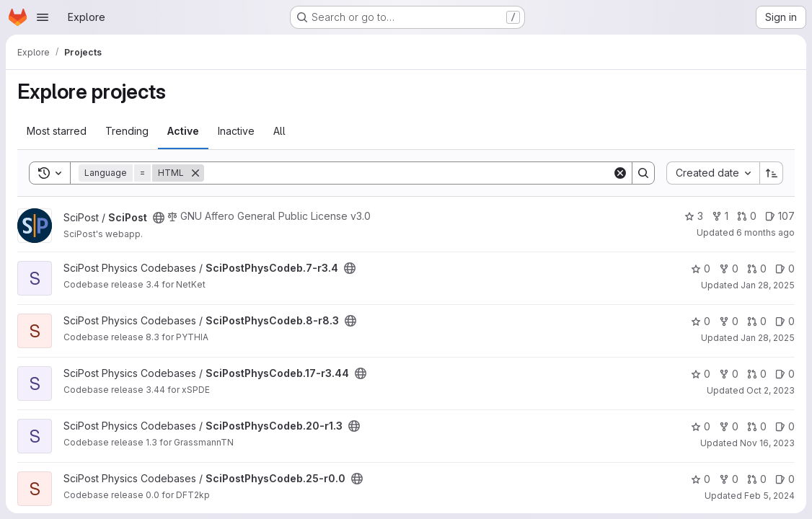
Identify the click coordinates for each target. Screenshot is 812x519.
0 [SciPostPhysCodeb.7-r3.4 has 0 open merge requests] (757, 269)
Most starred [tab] (57, 131)
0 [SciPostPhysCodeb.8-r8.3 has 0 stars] (701, 321)
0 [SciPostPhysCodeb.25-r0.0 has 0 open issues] (785, 479)
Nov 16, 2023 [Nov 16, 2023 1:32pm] (767, 443)
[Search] (408, 173)
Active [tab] (183, 131)
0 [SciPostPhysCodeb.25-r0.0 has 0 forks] (729, 479)
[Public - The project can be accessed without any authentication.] (159, 218)
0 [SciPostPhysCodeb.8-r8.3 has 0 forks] (729, 321)
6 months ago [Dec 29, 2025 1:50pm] (765, 232)
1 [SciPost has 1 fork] (720, 216)
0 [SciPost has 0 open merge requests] (747, 216)
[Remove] (195, 173)
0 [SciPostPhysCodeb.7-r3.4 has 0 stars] (701, 269)
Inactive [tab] (236, 131)
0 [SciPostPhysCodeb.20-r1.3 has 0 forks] (729, 426)
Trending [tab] (127, 131)
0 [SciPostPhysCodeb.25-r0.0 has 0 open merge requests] (757, 479)
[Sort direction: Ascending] (772, 173)
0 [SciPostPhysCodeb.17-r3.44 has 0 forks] (729, 374)
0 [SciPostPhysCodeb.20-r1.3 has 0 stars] (701, 426)
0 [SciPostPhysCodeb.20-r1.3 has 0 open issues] (785, 426)
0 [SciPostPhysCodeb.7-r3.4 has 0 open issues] (785, 269)
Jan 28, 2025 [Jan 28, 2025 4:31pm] (768, 285)
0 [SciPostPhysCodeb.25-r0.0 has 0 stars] (701, 479)
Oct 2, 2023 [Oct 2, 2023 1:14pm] (771, 390)
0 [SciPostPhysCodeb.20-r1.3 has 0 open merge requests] (757, 426)
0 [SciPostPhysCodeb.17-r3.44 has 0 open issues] (785, 374)
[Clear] (620, 173)
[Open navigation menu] (43, 17)
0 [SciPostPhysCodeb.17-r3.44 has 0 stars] (701, 374)
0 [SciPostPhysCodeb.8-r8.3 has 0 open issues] (785, 321)
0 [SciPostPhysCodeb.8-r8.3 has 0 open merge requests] (757, 321)
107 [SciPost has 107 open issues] (780, 216)
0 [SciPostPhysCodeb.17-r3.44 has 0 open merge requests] (757, 374)
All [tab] (279, 131)
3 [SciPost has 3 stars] (694, 216)
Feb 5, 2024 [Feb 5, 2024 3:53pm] (769, 496)
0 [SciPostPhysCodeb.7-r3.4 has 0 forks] (729, 269)
